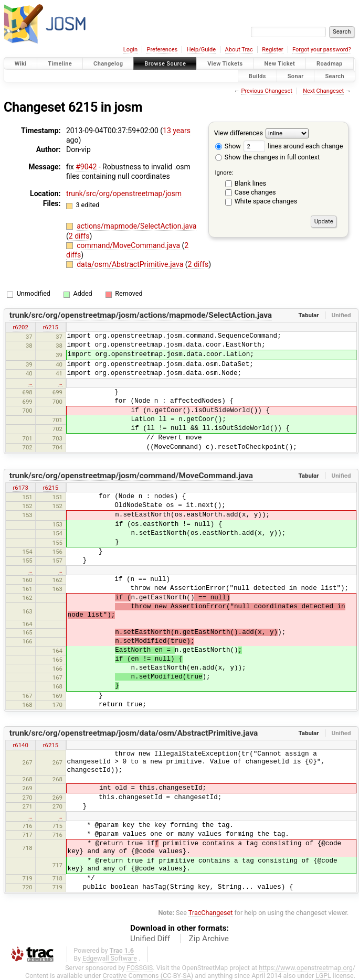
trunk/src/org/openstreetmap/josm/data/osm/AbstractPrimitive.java (134, 733)
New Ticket (279, 64)
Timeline (60, 64)
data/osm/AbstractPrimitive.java (131, 264)
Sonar (296, 76)
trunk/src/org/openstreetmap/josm (124, 193)
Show (228, 146)
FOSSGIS (140, 968)
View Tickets (225, 64)
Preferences (162, 50)
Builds (257, 76)
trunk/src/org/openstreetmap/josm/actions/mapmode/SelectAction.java (141, 315)
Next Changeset (323, 91)
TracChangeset (211, 913)
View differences (239, 133)
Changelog (108, 64)
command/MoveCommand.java (129, 245)
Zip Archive (209, 939)
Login (130, 50)
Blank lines (250, 183)
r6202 (20, 327)
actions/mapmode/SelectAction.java (136, 226)
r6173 (20, 488)
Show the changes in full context (267, 157)
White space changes (266, 201)
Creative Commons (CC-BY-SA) (148, 976)
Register (272, 50)
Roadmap (330, 64)
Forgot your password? (322, 50)
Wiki (21, 64)
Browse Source (165, 64)
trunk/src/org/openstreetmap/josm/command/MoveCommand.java (131, 476)
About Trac (239, 50)
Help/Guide (201, 50)
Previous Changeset (266, 91)
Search (335, 76)
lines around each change (293, 146)
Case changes (255, 192)
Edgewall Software (110, 958)
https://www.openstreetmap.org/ (307, 968)
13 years (177, 131)
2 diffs (79, 236)
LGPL (323, 976)
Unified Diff (150, 939)
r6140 (20, 745)
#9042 (86, 167)
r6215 (51, 327)
